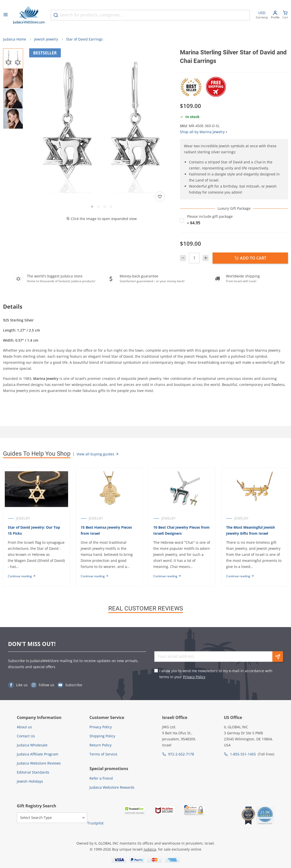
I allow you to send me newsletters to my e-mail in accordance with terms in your (216, 674)
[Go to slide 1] (92, 207)
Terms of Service (103, 754)
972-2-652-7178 (181, 754)
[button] (102, 121)
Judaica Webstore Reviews (39, 763)
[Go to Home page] (29, 15)
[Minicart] (285, 15)
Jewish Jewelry (46, 39)
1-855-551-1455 (243, 754)
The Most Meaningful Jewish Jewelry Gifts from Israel (251, 530)
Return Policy (101, 745)
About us (24, 727)
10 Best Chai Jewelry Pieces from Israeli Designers (181, 530)
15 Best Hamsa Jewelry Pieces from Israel (106, 530)
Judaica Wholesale (32, 745)
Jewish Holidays (30, 781)
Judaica (150, 849)
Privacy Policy (194, 677)
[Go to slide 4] (111, 207)
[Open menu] (6, 15)
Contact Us (26, 736)
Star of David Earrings (84, 39)
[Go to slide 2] (98, 207)
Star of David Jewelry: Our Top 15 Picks (34, 530)
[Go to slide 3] (105, 207)
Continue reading (22, 576)
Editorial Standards (33, 772)
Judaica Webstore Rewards (112, 787)
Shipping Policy (102, 736)
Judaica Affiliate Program (38, 754)
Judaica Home (15, 39)
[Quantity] (194, 258)
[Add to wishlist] (160, 197)
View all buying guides (98, 454)
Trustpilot (95, 823)
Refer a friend (101, 778)
